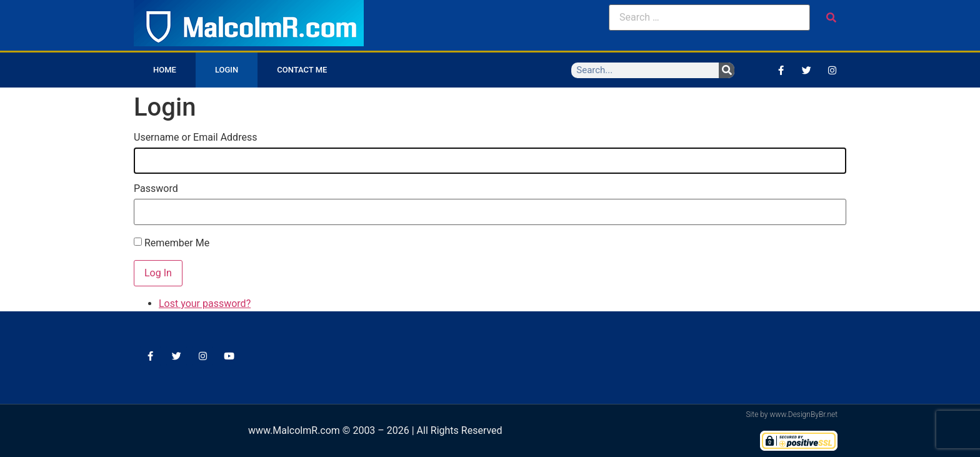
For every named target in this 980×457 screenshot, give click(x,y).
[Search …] (709, 18)
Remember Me (177, 243)
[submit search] (831, 18)
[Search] (727, 70)
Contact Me (302, 70)
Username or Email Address (195, 138)
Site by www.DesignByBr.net (792, 414)
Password (156, 189)
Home (165, 70)
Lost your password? (205, 304)
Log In (158, 273)
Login (227, 70)
